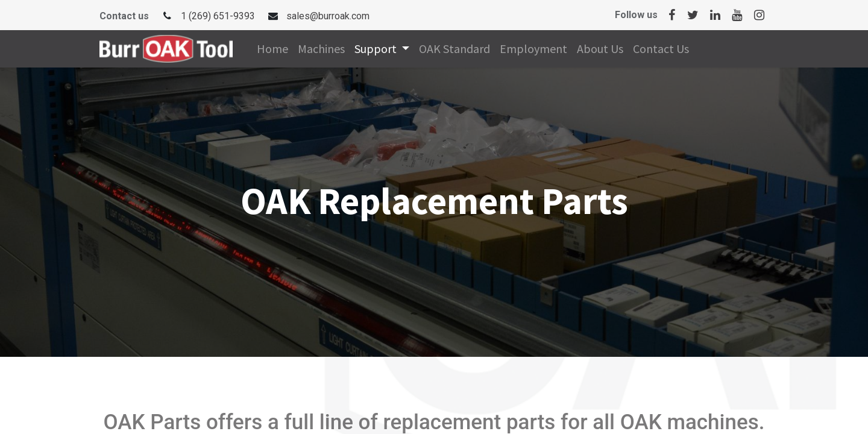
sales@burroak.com (328, 16)
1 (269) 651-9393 (218, 16)
